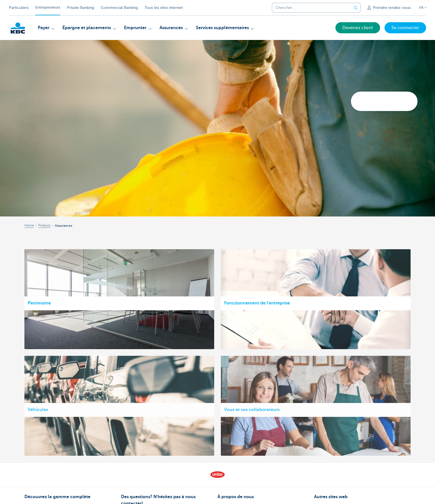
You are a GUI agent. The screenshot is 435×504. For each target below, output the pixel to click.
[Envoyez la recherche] (356, 8)
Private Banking (80, 8)
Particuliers (19, 8)
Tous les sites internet (164, 8)
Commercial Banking (119, 8)
